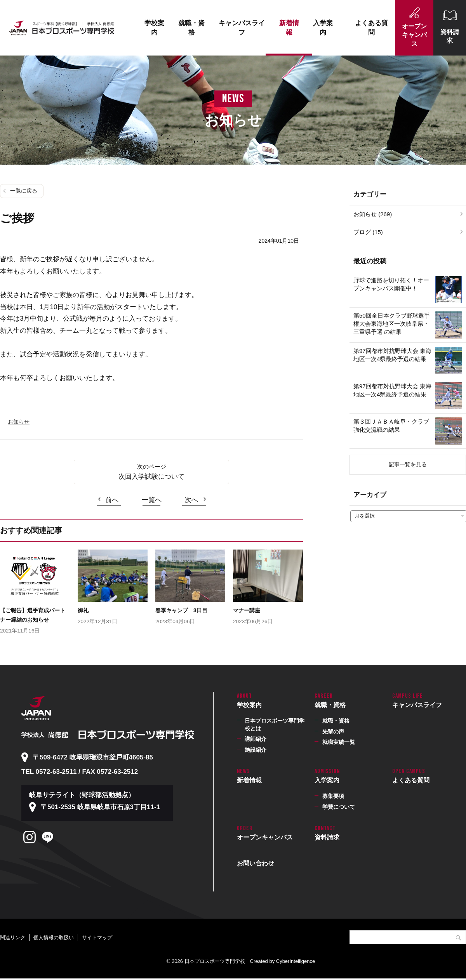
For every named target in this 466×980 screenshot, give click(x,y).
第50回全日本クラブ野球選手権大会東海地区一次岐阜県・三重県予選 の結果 (392, 324)
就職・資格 (191, 28)
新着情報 (289, 28)
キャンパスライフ (242, 28)
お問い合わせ (256, 863)
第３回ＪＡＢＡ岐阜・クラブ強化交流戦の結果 (391, 426)
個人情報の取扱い (54, 937)
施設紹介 (256, 750)
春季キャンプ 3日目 (181, 610)
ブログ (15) (368, 232)
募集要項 (333, 796)
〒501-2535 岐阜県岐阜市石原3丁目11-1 (100, 807)
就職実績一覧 (339, 742)
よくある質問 (371, 28)
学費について (339, 807)
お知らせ (19, 422)
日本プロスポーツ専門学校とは (275, 725)
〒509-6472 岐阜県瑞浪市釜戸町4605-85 (93, 757)
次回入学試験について (151, 477)
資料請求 (450, 36)
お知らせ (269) (373, 214)
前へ (112, 500)
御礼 (83, 610)
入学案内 (323, 28)
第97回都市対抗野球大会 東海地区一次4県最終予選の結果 (392, 355)
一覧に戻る (24, 191)
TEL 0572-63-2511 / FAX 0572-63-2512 (80, 772)
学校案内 (154, 28)
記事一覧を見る (408, 464)
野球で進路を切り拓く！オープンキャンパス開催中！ (391, 284)
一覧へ (152, 500)
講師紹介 (256, 739)
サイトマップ (97, 937)
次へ (191, 500)
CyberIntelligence (296, 961)
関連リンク (13, 937)
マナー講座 (247, 610)
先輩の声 (333, 732)
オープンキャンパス (414, 35)
